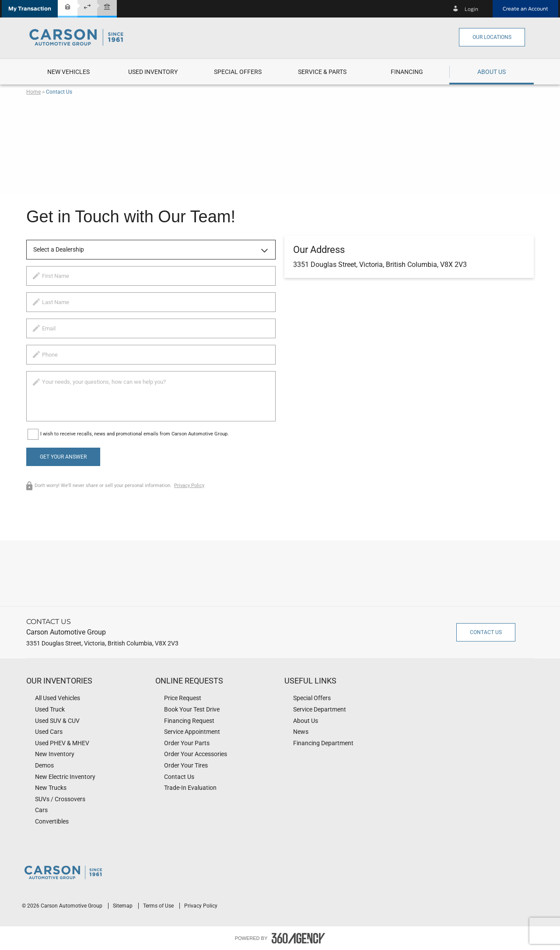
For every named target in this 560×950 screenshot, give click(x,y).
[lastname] (151, 302)
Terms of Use (159, 906)
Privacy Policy (189, 486)
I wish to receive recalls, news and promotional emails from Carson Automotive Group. (135, 434)
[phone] (151, 355)
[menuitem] (68, 72)
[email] (151, 328)
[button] (30, 9)
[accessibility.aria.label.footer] (298, 938)
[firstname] (151, 276)
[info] (151, 396)
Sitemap (123, 906)
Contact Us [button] (486, 632)
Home (33, 92)
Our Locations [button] (492, 37)
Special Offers (238, 72)
